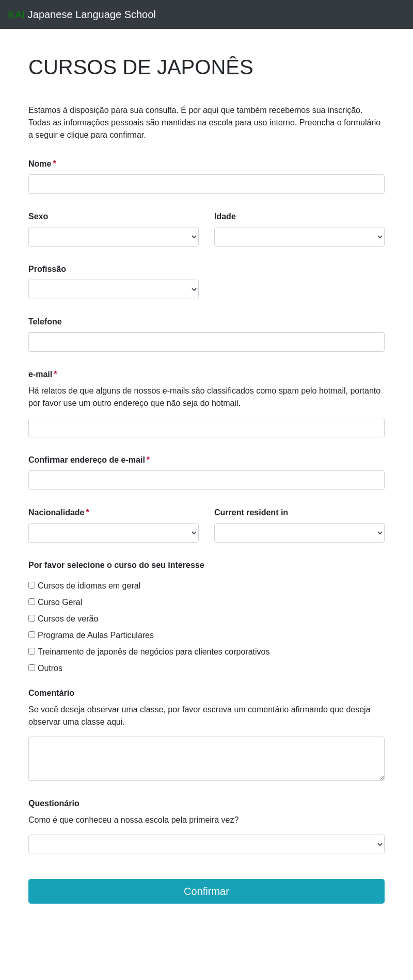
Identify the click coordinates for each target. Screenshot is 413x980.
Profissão (47, 269)
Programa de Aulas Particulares (91, 635)
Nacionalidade (56, 512)
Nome (40, 164)
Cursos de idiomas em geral (84, 586)
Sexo (38, 216)
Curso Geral (55, 602)
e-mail (40, 374)
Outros (45, 668)
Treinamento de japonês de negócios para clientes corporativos (149, 652)
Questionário (54, 803)
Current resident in (251, 512)
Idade (225, 216)
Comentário (51, 693)
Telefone (45, 322)
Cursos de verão (63, 619)
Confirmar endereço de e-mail (87, 460)
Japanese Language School (82, 14)
